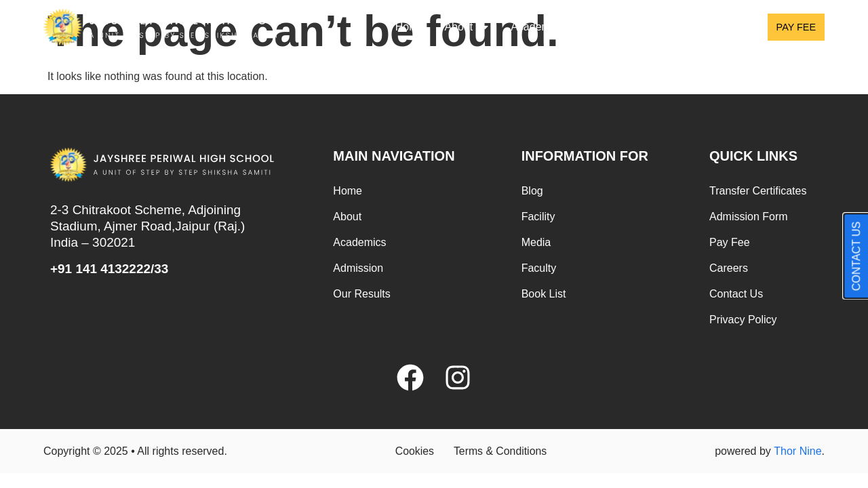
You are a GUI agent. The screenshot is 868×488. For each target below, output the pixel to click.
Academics (546, 27)
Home (410, 27)
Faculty (539, 268)
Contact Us (736, 294)
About (467, 27)
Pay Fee (730, 242)
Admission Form (749, 217)
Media (536, 242)
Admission (635, 27)
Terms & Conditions (501, 451)
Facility (538, 217)
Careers (729, 268)
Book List (544, 294)
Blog (532, 191)
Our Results (361, 294)
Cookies (414, 451)
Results (716, 27)
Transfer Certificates (758, 191)
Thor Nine (797, 451)
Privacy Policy (743, 320)
